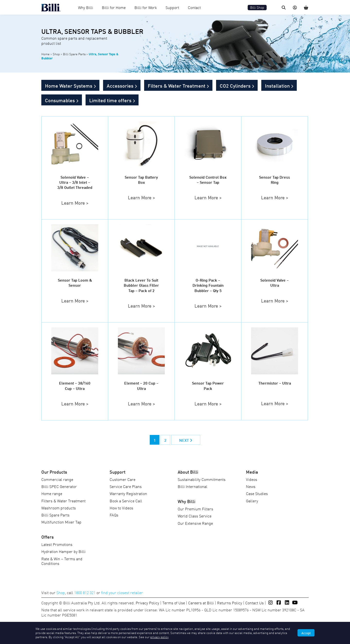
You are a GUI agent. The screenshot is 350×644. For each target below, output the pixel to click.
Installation (277, 85)
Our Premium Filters (195, 509)
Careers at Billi (201, 603)
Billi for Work (146, 7)
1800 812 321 (85, 592)
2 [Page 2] (165, 440)
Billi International (192, 486)
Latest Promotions (57, 544)
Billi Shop (257, 7)
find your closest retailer (122, 592)
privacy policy (159, 637)
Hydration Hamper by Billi (63, 551)
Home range (52, 493)
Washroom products (59, 508)
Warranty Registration (128, 493)
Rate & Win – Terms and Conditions (62, 561)
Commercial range (57, 479)
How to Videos (121, 508)
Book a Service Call (126, 501)
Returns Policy (230, 603)
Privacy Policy (147, 603)
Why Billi (86, 7)
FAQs (114, 515)
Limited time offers (110, 100)
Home (45, 54)
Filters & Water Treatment (177, 85)
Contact (194, 7)
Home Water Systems (69, 85)
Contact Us (254, 603)
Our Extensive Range (195, 523)
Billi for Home (114, 7)
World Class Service (195, 516)
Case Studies (257, 493)
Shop (56, 54)
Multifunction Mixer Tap (61, 522)
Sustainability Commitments (202, 479)
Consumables (60, 100)
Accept (306, 633)
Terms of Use (174, 603)
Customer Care (122, 479)
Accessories (120, 85)
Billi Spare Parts (74, 54)
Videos (252, 479)
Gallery (252, 501)
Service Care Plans (126, 486)
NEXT (186, 440)
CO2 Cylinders (235, 85)
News (251, 486)
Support (172, 7)
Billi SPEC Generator (59, 486)
